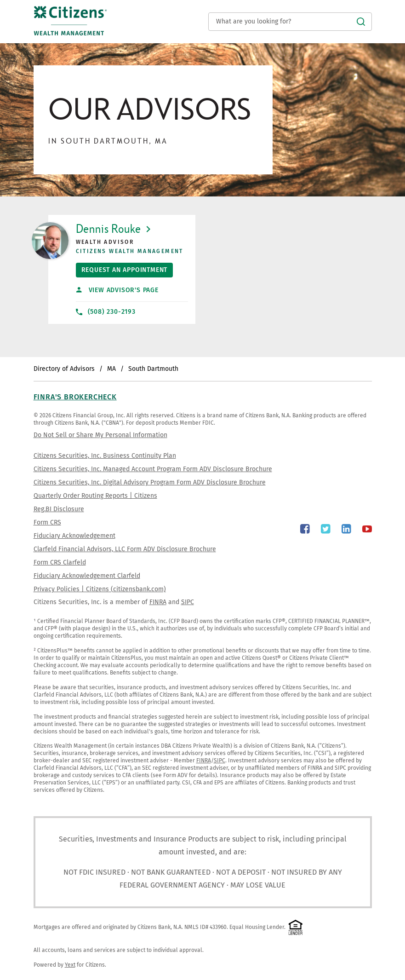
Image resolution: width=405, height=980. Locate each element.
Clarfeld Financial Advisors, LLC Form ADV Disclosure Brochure (125, 549)
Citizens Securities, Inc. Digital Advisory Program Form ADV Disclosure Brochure (150, 482)
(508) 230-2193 (106, 312)
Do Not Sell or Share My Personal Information (100, 435)
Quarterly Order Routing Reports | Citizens (95, 496)
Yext (70, 965)
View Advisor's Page (117, 290)
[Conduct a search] (290, 22)
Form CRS (47, 522)
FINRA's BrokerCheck (75, 397)
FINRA (158, 602)
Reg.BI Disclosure (59, 509)
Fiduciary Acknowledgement (74, 536)
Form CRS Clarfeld (60, 562)
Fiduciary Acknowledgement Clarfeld (87, 576)
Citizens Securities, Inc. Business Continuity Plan (105, 456)
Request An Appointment (122, 268)
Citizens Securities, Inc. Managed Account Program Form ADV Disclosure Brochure (153, 469)
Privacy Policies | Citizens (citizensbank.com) (100, 589)
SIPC (188, 602)
